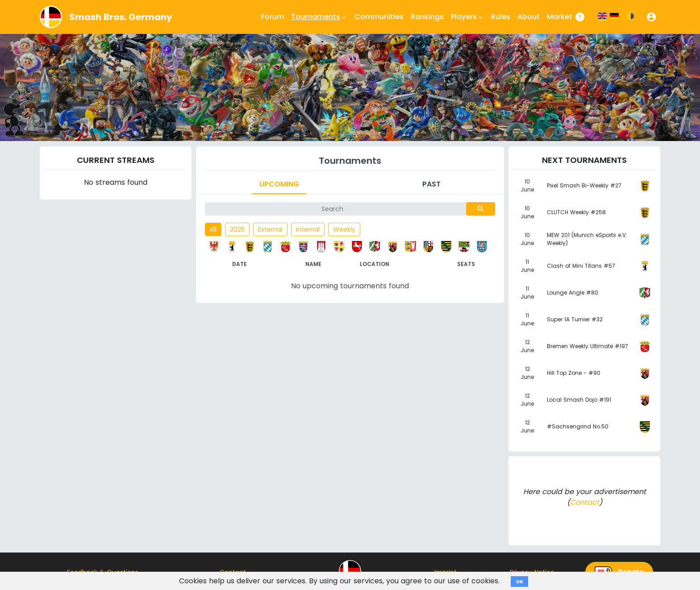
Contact (585, 502)
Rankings (427, 17)
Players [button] (467, 17)
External (270, 229)
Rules (501, 17)
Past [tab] (431, 184)
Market (566, 17)
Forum (273, 17)
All (213, 229)
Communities (379, 17)
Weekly (344, 229)
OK (519, 582)
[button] (651, 17)
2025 (237, 229)
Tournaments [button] (319, 17)
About (529, 17)
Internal (308, 229)
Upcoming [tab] (279, 184)
